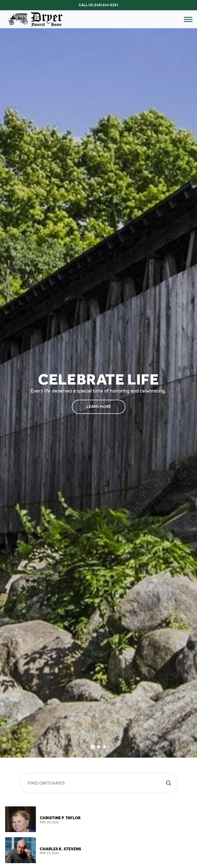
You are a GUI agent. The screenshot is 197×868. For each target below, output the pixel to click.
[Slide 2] (99, 747)
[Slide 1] (93, 747)
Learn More (99, 407)
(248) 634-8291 (106, 5)
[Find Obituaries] (99, 783)
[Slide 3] (105, 747)
